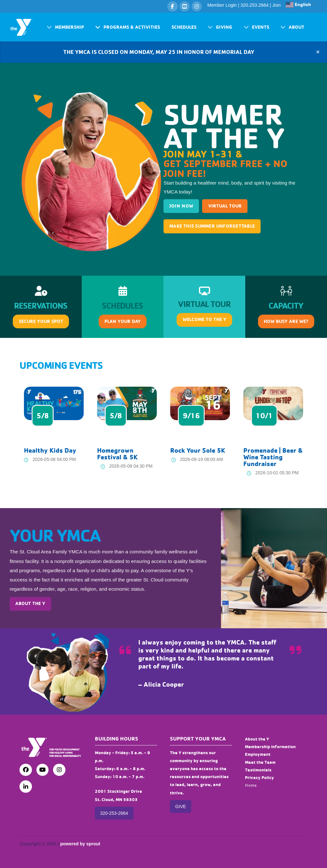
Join (277, 5)
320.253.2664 (255, 5)
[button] (65, 27)
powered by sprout (80, 844)
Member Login (222, 5)
